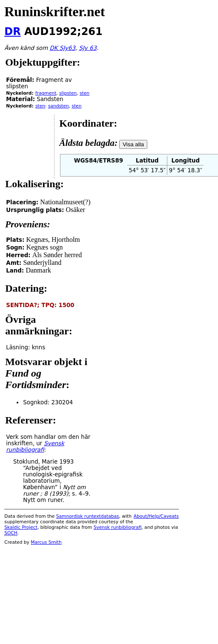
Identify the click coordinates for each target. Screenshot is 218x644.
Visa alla (133, 144)
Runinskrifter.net (54, 12)
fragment (46, 93)
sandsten (59, 106)
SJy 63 (87, 48)
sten (85, 93)
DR (12, 32)
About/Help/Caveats (156, 516)
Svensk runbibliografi (118, 527)
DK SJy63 (62, 48)
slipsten (68, 93)
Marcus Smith (46, 542)
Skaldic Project (21, 527)
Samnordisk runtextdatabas (88, 516)
